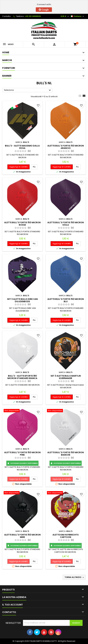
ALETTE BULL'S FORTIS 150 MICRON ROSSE (22, 224)
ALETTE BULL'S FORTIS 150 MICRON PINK (22, 454)
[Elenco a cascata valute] (65, 16)
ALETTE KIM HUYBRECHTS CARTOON (66, 536)
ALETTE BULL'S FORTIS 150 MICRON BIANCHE (66, 454)
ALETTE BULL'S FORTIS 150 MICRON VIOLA (66, 224)
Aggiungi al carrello (18, 167)
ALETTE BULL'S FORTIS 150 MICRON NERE (22, 536)
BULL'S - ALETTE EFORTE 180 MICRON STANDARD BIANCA (22, 377)
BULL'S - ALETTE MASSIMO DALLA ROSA (22, 147)
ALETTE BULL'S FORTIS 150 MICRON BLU (66, 300)
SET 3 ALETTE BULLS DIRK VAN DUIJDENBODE (22, 300)
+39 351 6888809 (33, 16)
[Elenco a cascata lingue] (78, 16)
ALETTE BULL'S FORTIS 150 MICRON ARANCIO (66, 147)
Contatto (6, 16)
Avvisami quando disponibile (22, 463)
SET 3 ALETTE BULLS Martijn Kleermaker (66, 377)
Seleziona (28, 90)
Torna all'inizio (74, 577)
